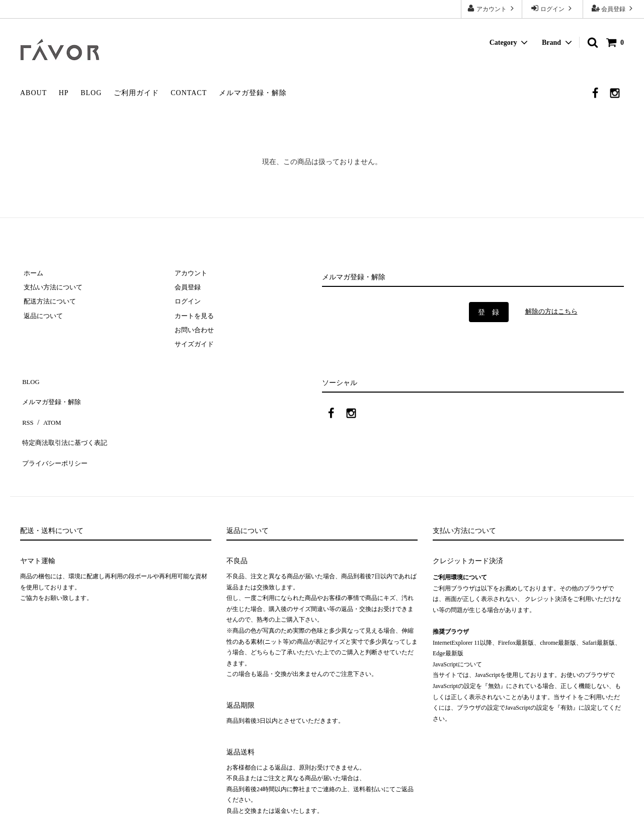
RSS (26, 412)
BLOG (91, 93)
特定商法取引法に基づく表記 (66, 427)
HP (64, 93)
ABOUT (33, 93)
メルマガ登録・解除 (253, 93)
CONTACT (189, 93)
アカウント (492, 8)
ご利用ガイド (136, 93)
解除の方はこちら (553, 311)
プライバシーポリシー (55, 442)
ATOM (48, 412)
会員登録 (613, 8)
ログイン (552, 8)
